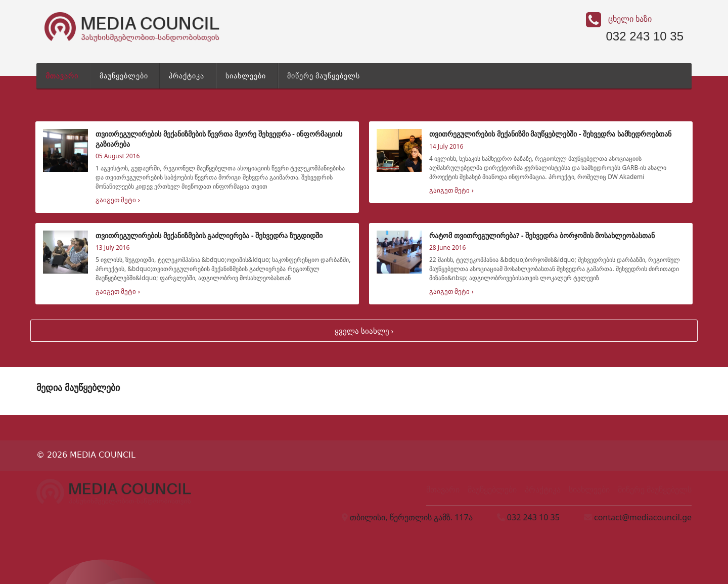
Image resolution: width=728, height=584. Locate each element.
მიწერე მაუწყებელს (324, 76)
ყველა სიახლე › (364, 331)
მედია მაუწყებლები (78, 387)
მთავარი (62, 76)
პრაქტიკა (187, 76)
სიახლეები (246, 76)
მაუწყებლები (124, 76)
